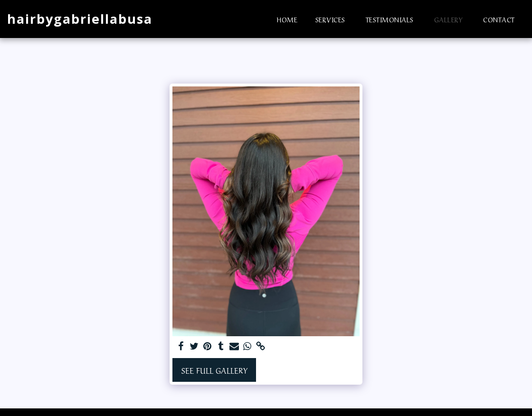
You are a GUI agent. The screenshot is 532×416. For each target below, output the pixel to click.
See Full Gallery (214, 370)
